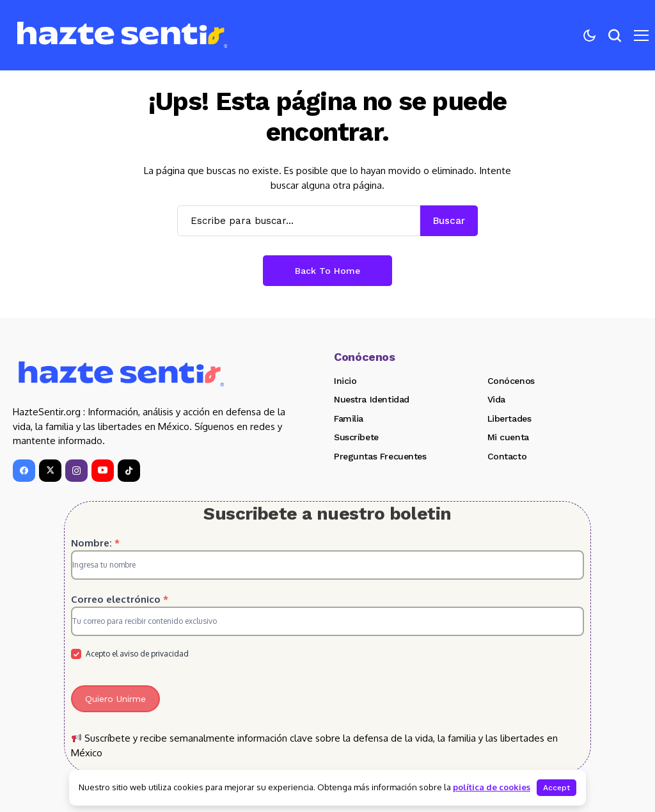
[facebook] (24, 471)
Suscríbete (356, 437)
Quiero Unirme (115, 699)
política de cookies (492, 787)
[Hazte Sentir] (122, 35)
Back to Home (327, 271)
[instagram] (76, 471)
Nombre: (95, 543)
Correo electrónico (120, 599)
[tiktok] (129, 471)
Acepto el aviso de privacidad (130, 654)
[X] (50, 471)
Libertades (509, 418)
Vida (496, 399)
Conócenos (511, 381)
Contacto (507, 456)
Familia (349, 418)
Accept (556, 788)
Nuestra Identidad (372, 399)
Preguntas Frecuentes (380, 456)
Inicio (345, 381)
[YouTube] (103, 471)
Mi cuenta (508, 437)
